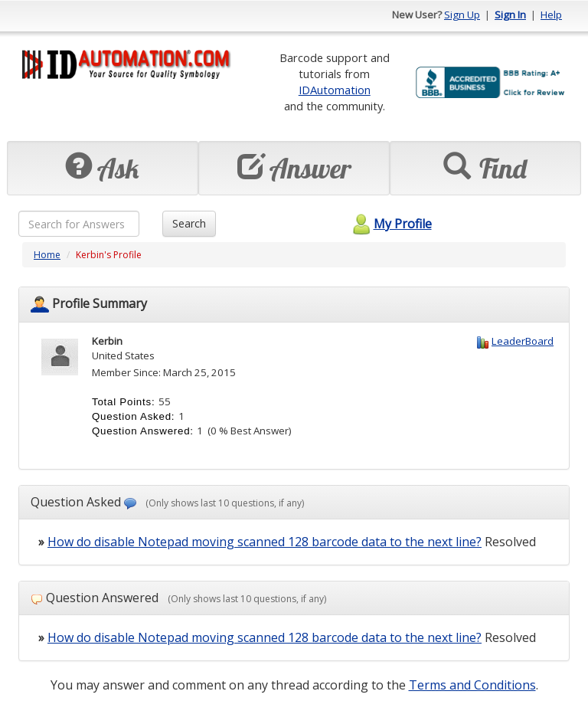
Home (47, 255)
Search (189, 223)
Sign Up (462, 15)
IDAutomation (335, 90)
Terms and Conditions (472, 685)
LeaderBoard (523, 341)
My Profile (390, 224)
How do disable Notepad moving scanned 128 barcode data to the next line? (265, 542)
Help (551, 15)
